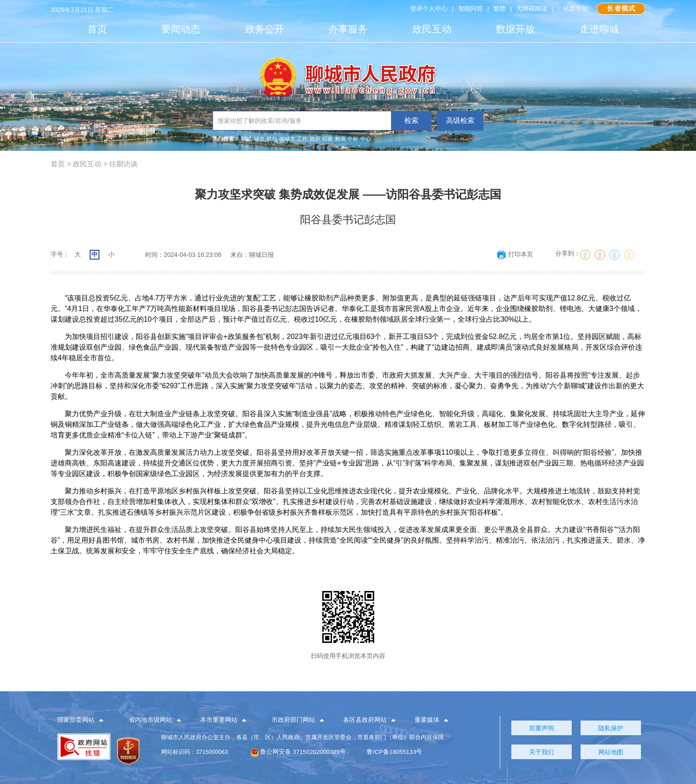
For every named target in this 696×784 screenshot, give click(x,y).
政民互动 (432, 29)
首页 (97, 29)
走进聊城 (599, 29)
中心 (366, 139)
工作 (302, 139)
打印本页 (515, 254)
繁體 (498, 9)
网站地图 (611, 752)
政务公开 (265, 29)
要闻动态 (181, 29)
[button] (85, 720)
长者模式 (620, 9)
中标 (353, 139)
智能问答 (469, 9)
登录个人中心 (427, 9)
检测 (340, 139)
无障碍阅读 (530, 9)
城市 (259, 139)
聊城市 (287, 139)
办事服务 (348, 29)
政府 (315, 139)
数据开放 (515, 29)
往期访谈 (123, 164)
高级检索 (460, 120)
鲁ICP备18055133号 (393, 752)
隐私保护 (611, 728)
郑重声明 (542, 728)
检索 (411, 120)
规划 (272, 139)
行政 (328, 139)
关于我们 (542, 752)
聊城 (246, 139)
